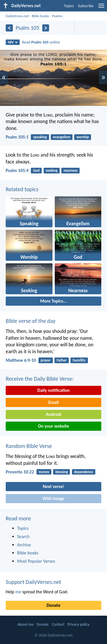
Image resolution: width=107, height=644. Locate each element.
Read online (41, 42)
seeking (52, 170)
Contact (58, 624)
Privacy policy (79, 624)
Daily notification (53, 390)
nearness (70, 170)
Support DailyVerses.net (33, 582)
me (18, 592)
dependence (83, 472)
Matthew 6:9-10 (21, 360)
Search (23, 537)
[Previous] (9, 28)
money (44, 472)
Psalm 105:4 (17, 170)
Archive (24, 545)
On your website (53, 426)
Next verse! (53, 486)
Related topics (22, 189)
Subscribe (86, 6)
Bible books (40, 16)
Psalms (57, 16)
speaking (40, 137)
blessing (61, 472)
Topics (69, 6)
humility (79, 360)
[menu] (101, 8)
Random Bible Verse (29, 446)
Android (53, 414)
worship (83, 137)
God (36, 170)
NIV (13, 42)
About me (25, 624)
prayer (46, 360)
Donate (53, 605)
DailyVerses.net (17, 16)
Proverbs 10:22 (20, 472)
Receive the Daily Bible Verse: (40, 379)
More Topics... (53, 301)
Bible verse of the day (31, 321)
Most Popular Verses (36, 561)
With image (53, 498)
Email (53, 402)
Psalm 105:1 (17, 137)
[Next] (46, 28)
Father (62, 360)
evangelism (62, 137)
